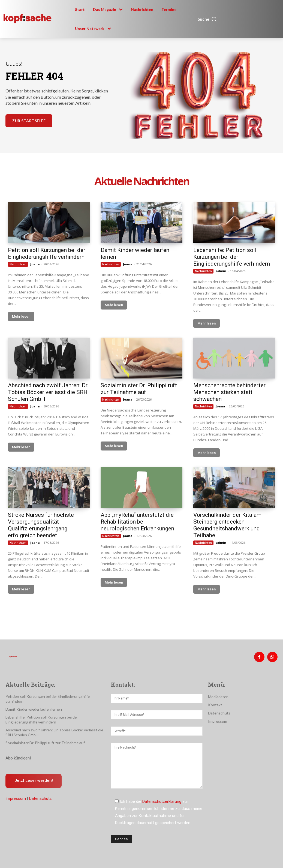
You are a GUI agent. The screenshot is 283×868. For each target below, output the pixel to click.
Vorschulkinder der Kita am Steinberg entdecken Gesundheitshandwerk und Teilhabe (227, 525)
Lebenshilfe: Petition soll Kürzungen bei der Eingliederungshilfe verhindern (232, 257)
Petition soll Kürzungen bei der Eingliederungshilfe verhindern (47, 253)
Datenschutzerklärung (162, 800)
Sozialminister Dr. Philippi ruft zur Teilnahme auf (139, 389)
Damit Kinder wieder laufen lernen (32, 703)
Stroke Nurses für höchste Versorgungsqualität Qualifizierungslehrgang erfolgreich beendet (41, 525)
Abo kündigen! (18, 751)
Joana (35, 264)
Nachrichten (18, 264)
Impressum (16, 792)
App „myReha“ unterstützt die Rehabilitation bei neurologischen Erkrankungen (137, 522)
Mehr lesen (21, 316)
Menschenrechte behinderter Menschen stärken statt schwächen (229, 392)
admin (221, 271)
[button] (207, 19)
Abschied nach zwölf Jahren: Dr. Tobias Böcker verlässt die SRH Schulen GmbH (48, 392)
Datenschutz (40, 792)
